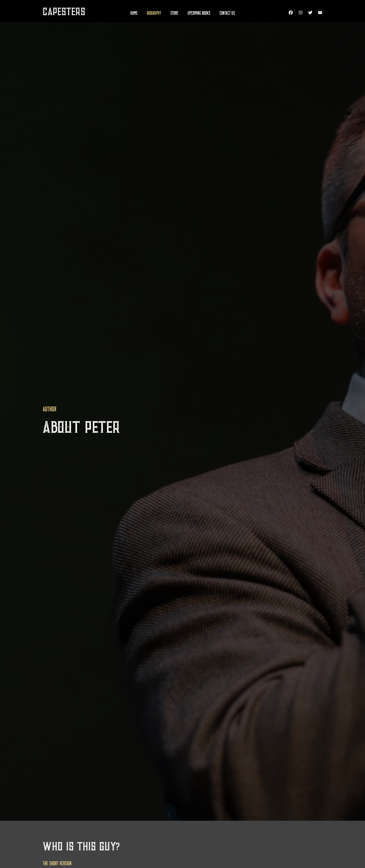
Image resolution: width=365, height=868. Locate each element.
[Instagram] (301, 13)
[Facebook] (291, 13)
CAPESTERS (64, 12)
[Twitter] (310, 13)
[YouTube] (320, 13)
